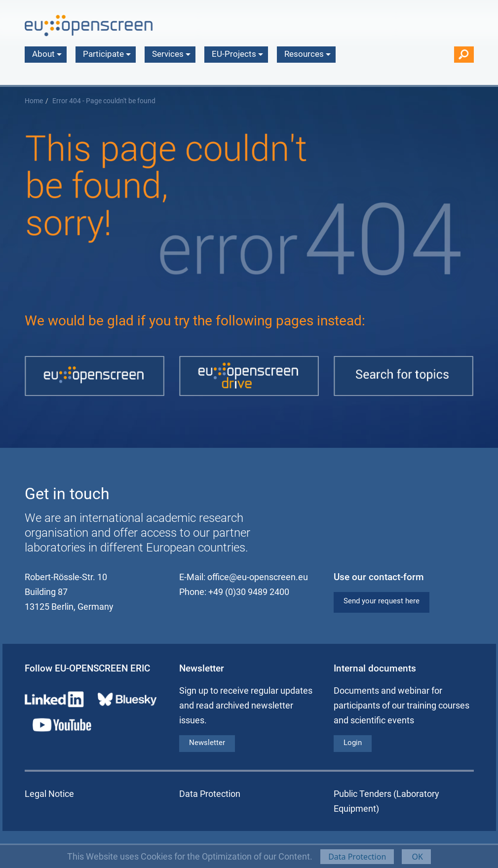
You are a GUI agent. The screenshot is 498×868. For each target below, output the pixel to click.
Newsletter (207, 743)
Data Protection (357, 857)
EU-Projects (237, 54)
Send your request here (382, 601)
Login (353, 743)
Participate (107, 54)
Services (171, 54)
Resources (307, 54)
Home (34, 101)
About (47, 54)
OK (416, 857)
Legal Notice (49, 794)
